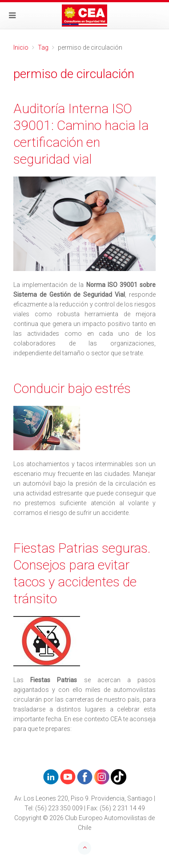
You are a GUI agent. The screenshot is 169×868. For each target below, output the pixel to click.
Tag (43, 47)
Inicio (21, 47)
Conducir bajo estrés (72, 388)
